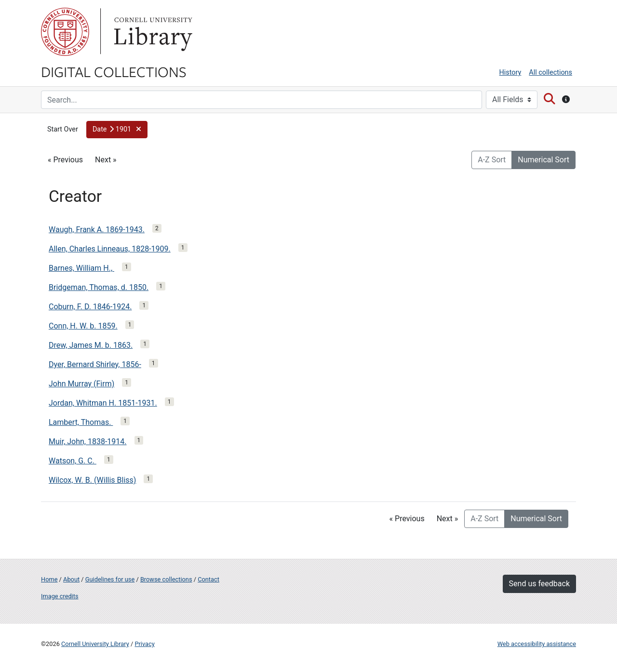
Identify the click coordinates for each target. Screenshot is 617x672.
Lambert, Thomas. (81, 422)
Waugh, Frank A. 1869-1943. (97, 230)
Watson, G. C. (73, 461)
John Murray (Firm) (81, 384)
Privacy (144, 644)
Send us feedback (539, 584)
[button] (117, 130)
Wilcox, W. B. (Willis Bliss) (92, 480)
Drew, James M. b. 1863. (91, 345)
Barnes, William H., (81, 268)
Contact (208, 579)
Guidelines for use (110, 579)
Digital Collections (114, 71)
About (71, 579)
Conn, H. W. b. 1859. (83, 326)
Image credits (60, 596)
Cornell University (65, 32)
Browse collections (166, 579)
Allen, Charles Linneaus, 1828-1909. (110, 249)
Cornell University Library (95, 644)
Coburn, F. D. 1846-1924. (90, 307)
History (510, 72)
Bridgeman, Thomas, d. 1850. (99, 287)
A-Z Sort (492, 160)
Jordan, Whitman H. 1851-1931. (103, 403)
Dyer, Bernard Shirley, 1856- (95, 364)
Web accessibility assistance (537, 644)
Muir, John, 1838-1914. (88, 441)
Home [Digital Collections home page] (49, 579)
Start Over (63, 129)
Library (152, 32)
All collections (550, 72)
